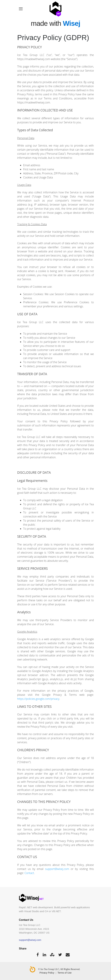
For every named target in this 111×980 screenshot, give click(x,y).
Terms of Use (65, 973)
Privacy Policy (47, 973)
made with (55, 23)
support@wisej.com (57, 869)
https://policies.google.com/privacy (38, 699)
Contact (29, 873)
